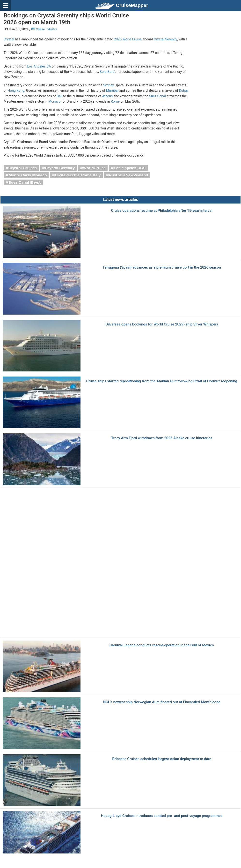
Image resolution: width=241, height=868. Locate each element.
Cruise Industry (44, 29)
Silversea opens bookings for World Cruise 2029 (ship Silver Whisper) (162, 324)
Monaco (55, 101)
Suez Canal (157, 96)
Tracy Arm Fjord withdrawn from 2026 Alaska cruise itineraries (162, 438)
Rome (115, 101)
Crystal (9, 39)
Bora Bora (107, 72)
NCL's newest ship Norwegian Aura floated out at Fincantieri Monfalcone (162, 702)
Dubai (183, 91)
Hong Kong (16, 91)
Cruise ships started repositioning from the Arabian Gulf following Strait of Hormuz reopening (162, 381)
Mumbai (112, 91)
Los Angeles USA (130, 168)
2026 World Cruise (128, 39)
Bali (60, 96)
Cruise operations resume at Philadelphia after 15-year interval (162, 211)
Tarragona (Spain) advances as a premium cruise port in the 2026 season (162, 268)
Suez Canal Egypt (25, 182)
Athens (108, 96)
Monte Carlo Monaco (28, 175)
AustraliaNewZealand (128, 175)
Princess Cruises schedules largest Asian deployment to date (162, 759)
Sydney (109, 85)
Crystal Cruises (23, 168)
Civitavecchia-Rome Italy (78, 175)
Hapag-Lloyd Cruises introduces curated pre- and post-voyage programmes (162, 816)
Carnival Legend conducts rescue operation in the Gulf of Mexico (162, 645)
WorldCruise (94, 168)
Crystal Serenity (165, 39)
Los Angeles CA (39, 66)
